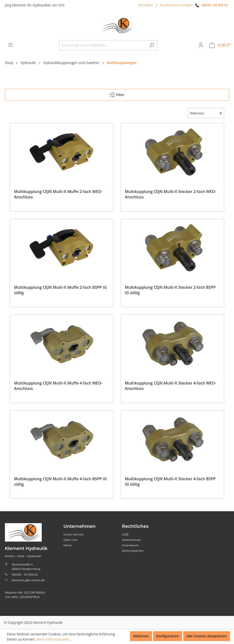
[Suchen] (152, 45)
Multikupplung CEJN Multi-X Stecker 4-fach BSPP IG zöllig (170, 482)
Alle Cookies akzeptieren (207, 636)
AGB (125, 534)
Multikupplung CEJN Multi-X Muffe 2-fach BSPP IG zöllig (60, 290)
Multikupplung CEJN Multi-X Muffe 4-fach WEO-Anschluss (58, 386)
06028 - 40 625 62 (215, 5)
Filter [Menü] (117, 94)
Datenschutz (131, 540)
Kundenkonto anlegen (176, 5)
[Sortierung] (206, 113)
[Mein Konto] (201, 45)
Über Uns (70, 540)
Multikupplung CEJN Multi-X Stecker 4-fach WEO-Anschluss (171, 386)
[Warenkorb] (220, 45)
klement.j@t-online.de (28, 580)
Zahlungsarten (133, 551)
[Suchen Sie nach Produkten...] (103, 45)
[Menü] (11, 45)
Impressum (131, 545)
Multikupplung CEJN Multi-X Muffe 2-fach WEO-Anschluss (58, 194)
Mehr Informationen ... (55, 639)
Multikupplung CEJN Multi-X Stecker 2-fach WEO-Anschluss (171, 194)
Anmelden (146, 5)
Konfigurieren (168, 636)
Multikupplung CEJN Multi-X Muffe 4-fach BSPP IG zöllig (60, 482)
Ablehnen (141, 636)
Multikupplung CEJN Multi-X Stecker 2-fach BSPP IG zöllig (170, 290)
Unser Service (73, 534)
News (67, 545)
